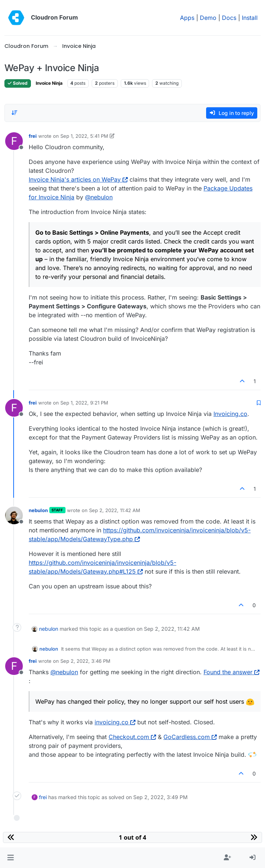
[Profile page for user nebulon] (14, 515)
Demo (208, 18)
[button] (10, 858)
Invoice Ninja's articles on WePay (78, 179)
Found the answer (232, 672)
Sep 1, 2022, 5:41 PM (84, 136)
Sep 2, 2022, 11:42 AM (115, 510)
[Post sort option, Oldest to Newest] (14, 113)
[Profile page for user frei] (14, 141)
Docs (229, 18)
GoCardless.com (190, 737)
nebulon (38, 510)
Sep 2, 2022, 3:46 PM (85, 661)
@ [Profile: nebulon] (99, 197)
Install (250, 18)
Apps (187, 18)
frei (33, 136)
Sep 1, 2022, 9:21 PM (84, 403)
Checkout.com (132, 737)
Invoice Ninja (49, 83)
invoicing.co (115, 722)
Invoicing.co (230, 414)
